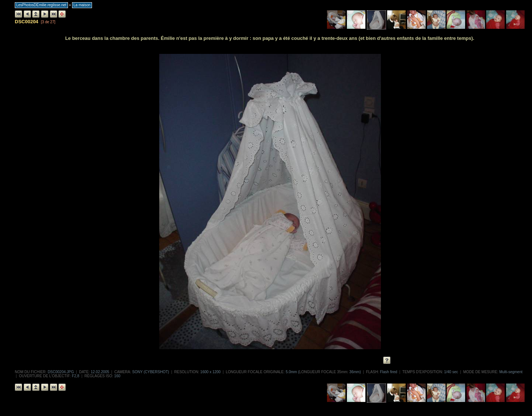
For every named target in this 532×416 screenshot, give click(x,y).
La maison (82, 5)
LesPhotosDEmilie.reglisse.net (41, 5)
